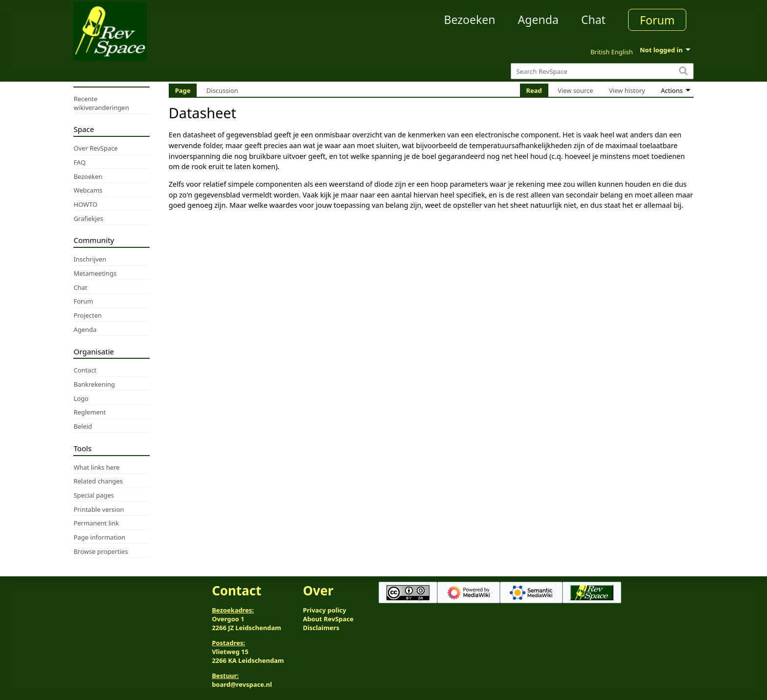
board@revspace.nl (242, 684)
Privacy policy (324, 610)
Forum (657, 20)
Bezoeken (470, 20)
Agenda (538, 20)
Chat (593, 20)
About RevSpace (328, 619)
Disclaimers (321, 628)
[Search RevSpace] (602, 71)
